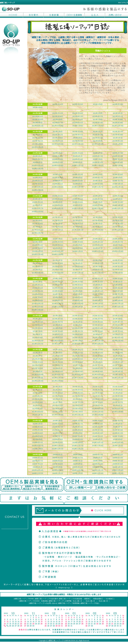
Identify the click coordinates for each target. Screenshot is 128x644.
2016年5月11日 (38, 245)
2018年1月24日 (78, 196)
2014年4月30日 (78, 288)
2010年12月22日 (78, 449)
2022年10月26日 (58, 126)
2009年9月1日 (38, 467)
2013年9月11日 (118, 334)
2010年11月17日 (78, 446)
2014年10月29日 (78, 304)
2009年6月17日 (38, 461)
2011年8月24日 (78, 405)
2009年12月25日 (118, 473)
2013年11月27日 (38, 344)
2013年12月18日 (78, 344)
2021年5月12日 (38, 138)
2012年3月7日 (38, 356)
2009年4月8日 (78, 455)
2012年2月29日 (118, 353)
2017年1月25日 (78, 217)
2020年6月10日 (58, 159)
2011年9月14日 (38, 409)
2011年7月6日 (58, 402)
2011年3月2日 (118, 390)
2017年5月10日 (118, 221)
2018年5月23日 (38, 202)
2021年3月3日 (38, 135)
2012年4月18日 (58, 359)
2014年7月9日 (78, 294)
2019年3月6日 (38, 178)
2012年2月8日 (58, 353)
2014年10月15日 (38, 304)
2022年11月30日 (98, 126)
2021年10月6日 (38, 144)
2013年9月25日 (58, 338)
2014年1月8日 (58, 279)
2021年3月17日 (58, 135)
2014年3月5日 (118, 282)
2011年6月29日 (38, 402)
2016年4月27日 (118, 242)
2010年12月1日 (118, 446)
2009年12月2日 (58, 473)
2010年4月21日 (58, 430)
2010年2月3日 (38, 424)
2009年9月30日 (98, 467)
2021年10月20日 (58, 144)
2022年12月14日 (118, 126)
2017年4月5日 (78, 221)
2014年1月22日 (98, 279)
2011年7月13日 (78, 402)
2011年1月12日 (78, 387)
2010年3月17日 (58, 427)
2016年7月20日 (38, 248)
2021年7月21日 (38, 141)
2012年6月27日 (58, 365)
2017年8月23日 (58, 227)
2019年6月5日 (58, 181)
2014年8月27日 (98, 297)
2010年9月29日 (58, 443)
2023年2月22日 (118, 104)
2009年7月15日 (118, 461)
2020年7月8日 (98, 159)
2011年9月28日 (58, 409)
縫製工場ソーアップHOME (13, 15)
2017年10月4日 (118, 227)
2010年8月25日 (78, 439)
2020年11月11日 (78, 166)
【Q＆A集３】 (103, 601)
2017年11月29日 (98, 230)
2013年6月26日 (118, 328)
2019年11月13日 (78, 187)
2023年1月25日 (78, 104)
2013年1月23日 (98, 316)
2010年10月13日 (98, 443)
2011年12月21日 (78, 415)
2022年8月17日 (58, 123)
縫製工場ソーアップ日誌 (90, 603)
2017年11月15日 (78, 230)
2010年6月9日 (78, 433)
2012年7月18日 (118, 365)
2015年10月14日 (38, 273)
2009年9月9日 (58, 467)
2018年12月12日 (118, 208)
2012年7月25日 (38, 368)
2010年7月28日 (118, 436)
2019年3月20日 (58, 178)
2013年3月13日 (38, 322)
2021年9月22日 (118, 141)
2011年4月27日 (78, 396)
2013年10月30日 (58, 341)
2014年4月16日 (38, 288)
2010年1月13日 (78, 421)
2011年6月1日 (58, 399)
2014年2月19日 (78, 282)
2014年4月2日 (98, 285)
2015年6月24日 (78, 267)
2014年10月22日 (58, 304)
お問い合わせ (115, 15)
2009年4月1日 (58, 455)
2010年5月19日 (118, 430)
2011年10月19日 (118, 409)
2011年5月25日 (38, 399)
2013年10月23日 (38, 341)
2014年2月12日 (58, 282)
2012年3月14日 (58, 356)
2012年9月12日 (58, 371)
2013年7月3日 (38, 331)
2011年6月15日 (98, 399)
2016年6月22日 (98, 245)
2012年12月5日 (98, 378)
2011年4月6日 (118, 393)
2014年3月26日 (78, 285)
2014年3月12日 (38, 285)
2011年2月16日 (78, 390)
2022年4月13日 (78, 116)
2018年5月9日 (118, 199)
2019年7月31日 (38, 184)
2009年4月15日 (98, 455)
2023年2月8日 (98, 104)
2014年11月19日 (38, 307)
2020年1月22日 (78, 153)
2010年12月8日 (38, 449)
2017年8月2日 (38, 227)
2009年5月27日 (78, 458)
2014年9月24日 (78, 300)
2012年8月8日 (78, 368)
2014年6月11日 (98, 291)
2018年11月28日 (98, 208)
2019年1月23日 (78, 174)
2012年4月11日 (38, 359)
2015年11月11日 (78, 273)
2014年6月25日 (38, 294)
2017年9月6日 (78, 227)
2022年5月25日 (38, 119)
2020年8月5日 (38, 162)
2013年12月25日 (98, 344)
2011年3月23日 (78, 393)
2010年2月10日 (58, 424)
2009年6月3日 (98, 458)
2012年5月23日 (58, 362)
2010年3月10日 (38, 427)
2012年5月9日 (118, 359)
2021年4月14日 (98, 135)
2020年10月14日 (38, 166)
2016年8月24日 (78, 248)
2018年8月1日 (38, 205)
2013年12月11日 (58, 344)
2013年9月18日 (38, 338)
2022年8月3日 (38, 123)
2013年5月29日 (38, 328)
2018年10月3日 (118, 205)
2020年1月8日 (58, 153)
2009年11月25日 (38, 473)
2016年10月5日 (38, 251)
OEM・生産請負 (74, 15)
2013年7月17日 (78, 331)
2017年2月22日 (118, 217)
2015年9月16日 (98, 270)
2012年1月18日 (98, 350)
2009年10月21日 (58, 470)
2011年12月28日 (98, 415)
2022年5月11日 (118, 116)
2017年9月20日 (98, 227)
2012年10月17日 (58, 375)
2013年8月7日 (38, 334)
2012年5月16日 (38, 362)
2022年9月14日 (98, 123)
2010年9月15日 (38, 443)
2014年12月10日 (98, 307)
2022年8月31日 (78, 123)
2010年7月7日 (58, 436)
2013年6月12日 (78, 328)
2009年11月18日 (118, 470)
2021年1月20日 (78, 132)
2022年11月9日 (78, 126)
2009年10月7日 (118, 467)
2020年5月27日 (38, 159)
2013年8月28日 (78, 334)
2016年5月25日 (58, 245)
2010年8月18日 (58, 439)
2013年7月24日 (98, 331)
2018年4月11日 (78, 199)
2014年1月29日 (118, 279)
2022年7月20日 (118, 119)
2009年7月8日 (98, 461)
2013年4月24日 (38, 325)
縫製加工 (88, 599)
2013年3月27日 (58, 322)
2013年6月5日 (58, 328)
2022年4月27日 (98, 116)
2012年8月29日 (118, 368)
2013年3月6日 (118, 319)
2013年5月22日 (118, 325)
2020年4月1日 (78, 156)
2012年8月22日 (98, 368)
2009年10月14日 (38, 470)
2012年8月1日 (58, 368)
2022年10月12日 (38, 126)
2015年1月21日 (78, 260)
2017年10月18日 (38, 230)
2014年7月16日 (98, 294)
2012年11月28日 (78, 378)
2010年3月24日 (78, 427)
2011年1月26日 (118, 387)
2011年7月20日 (98, 402)
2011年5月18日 (118, 396)
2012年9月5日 (38, 371)
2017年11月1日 (58, 230)
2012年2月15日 (78, 353)
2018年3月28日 (58, 199)
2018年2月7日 (98, 196)
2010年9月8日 (118, 439)
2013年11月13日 (98, 341)
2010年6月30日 (38, 436)
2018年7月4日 (98, 202)
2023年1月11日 (58, 104)
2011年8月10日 (58, 405)
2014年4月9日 (118, 285)
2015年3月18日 (58, 263)
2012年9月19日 (78, 371)
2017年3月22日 (58, 221)
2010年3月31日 (98, 427)
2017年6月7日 (58, 224)
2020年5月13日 (118, 156)
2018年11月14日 (78, 208)
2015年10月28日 (58, 273)
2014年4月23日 (58, 288)
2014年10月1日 (98, 300)
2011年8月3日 (38, 405)
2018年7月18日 (118, 202)
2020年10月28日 (58, 166)
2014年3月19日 (58, 285)
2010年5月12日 (98, 430)
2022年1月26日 (78, 113)
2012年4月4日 (118, 356)
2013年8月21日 (58, 334)
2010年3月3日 (118, 424)
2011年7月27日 (118, 402)
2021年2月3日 (98, 132)
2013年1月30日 (118, 316)
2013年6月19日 (98, 328)
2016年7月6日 (118, 245)
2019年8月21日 (58, 184)
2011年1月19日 (98, 387)
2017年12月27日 (38, 233)
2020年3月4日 (38, 156)
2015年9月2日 (78, 270)
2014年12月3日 (78, 307)
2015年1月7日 (58, 260)
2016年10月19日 (58, 251)
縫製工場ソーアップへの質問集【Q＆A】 (95, 15)
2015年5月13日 (118, 263)
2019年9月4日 (78, 184)
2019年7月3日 (98, 181)
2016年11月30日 (118, 251)
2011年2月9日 (58, 390)
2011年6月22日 (118, 399)
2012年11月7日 (118, 375)
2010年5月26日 (38, 433)
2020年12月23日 (38, 169)
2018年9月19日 (98, 205)
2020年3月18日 (58, 156)
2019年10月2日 (118, 184)
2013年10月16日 (118, 338)
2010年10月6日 (78, 443)
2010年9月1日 (98, 439)
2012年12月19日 (38, 381)
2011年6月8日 (78, 399)
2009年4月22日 (118, 455)
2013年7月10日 (58, 331)
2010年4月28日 (78, 430)
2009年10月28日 (78, 470)
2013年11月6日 (78, 341)
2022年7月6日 (98, 119)
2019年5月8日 (118, 178)
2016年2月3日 (98, 239)
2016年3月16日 (58, 242)
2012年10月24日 (78, 375)
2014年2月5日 (38, 282)
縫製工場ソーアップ (56, 640)
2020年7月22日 (118, 159)
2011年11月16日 (98, 412)
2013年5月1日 (58, 325)
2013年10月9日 (98, 338)
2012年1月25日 (118, 350)
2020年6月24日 (78, 159)
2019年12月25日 (38, 190)
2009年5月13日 (38, 458)
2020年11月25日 (98, 166)
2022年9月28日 (118, 123)
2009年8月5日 (78, 464)
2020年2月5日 (98, 153)
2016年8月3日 (58, 248)
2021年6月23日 (98, 138)
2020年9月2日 (78, 162)
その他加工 (110, 599)
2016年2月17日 (118, 239)
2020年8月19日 (58, 162)
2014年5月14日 (118, 288)
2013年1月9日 (58, 316)
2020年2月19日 (118, 153)
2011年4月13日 (38, 396)
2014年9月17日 (58, 300)
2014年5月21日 (38, 291)
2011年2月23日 (98, 390)
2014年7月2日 (58, 294)
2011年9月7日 (118, 405)
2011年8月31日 (98, 405)
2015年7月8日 (98, 267)
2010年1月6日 (58, 421)
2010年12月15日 (58, 449)
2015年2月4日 (98, 260)
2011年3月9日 (38, 393)
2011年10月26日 (38, 412)
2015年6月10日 (58, 267)
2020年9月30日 (118, 162)
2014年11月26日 (58, 307)
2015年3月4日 (38, 263)
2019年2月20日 (118, 174)
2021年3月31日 (78, 135)
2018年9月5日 (78, 205)
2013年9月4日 (98, 334)
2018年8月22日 (58, 205)
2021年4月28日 (118, 135)
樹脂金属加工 (98, 599)
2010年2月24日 (98, 424)
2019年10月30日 (58, 187)
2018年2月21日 (118, 196)
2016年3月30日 (78, 242)
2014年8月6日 (58, 297)
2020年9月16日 (98, 162)
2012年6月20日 (38, 365)
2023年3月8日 (38, 107)
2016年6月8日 (78, 245)
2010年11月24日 (98, 446)
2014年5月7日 (98, 288)
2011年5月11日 (98, 396)
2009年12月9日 (78, 473)
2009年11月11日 (98, 470)
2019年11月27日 (98, 187)
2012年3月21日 (78, 356)
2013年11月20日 (118, 341)
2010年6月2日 (58, 433)
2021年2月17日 (118, 132)
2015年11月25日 (98, 273)
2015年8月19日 (58, 270)
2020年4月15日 (98, 156)
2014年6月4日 (78, 291)
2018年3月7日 (38, 199)
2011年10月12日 (98, 409)
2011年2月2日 (38, 390)
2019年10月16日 (38, 187)
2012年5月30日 (78, 362)
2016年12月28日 (58, 254)
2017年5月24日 (38, 224)
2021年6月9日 (78, 138)
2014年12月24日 (38, 310)
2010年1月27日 (118, 421)
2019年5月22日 (38, 181)
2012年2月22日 (98, 353)
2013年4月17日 (118, 322)
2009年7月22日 (38, 464)
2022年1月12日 (58, 113)
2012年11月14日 (38, 378)
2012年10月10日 (38, 375)
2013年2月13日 (58, 319)
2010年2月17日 (78, 424)
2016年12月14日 (38, 254)
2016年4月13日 (98, 242)
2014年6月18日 (118, 291)
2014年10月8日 (118, 300)
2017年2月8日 (98, 217)
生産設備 (54, 15)
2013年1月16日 (78, 316)
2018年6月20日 (78, 202)
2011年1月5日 (58, 387)
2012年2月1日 (38, 353)
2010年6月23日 (118, 433)
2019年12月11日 (118, 187)
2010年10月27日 (38, 446)
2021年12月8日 (118, 144)
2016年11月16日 (98, 251)
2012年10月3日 (118, 371)
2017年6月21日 (78, 224)
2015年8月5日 (38, 270)
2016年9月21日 (118, 248)
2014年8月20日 (78, 297)
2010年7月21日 (98, 436)
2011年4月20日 (58, 396)
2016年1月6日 (58, 239)
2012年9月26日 (98, 371)
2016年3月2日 (38, 242)
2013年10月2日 (78, 338)
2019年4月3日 (78, 178)
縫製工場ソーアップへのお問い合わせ (43, 603)
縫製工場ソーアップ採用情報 (69, 603)
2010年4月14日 (38, 430)
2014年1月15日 (78, 279)
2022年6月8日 (58, 119)
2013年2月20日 (78, 319)
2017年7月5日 (98, 224)
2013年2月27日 (98, 319)
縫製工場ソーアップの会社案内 (46, 599)
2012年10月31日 (98, 375)
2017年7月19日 (118, 224)
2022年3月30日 (58, 116)
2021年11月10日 (78, 144)
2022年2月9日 (98, 113)
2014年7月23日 (118, 294)
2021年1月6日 (58, 132)
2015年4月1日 (78, 263)
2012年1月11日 (78, 350)
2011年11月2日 (58, 412)
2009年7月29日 (58, 464)
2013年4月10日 (98, 322)
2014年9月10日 (38, 300)
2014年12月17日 (118, 307)
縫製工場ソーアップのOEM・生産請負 (34, 601)
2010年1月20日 (98, 421)
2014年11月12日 (118, 304)
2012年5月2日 (98, 359)
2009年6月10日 (118, 458)
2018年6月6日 (58, 202)
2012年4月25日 (78, 359)
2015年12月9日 (118, 273)
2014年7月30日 (38, 297)
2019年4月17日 (98, 178)
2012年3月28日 (98, 356)
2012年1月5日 (58, 350)
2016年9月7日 (98, 248)
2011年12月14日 (58, 415)
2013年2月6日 (38, 319)
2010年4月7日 (118, 427)
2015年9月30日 (118, 270)
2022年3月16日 (38, 116)
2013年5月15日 (98, 325)
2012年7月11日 (98, 365)
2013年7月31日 (118, 331)
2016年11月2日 (78, 251)
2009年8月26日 (118, 464)
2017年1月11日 (58, 217)
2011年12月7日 (38, 415)
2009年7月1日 (78, 461)
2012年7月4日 (78, 365)
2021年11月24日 (98, 144)
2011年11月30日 (118, 412)
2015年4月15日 (98, 263)
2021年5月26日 (58, 138)
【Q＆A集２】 (90, 601)
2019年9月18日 (98, 184)
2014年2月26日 (98, 282)
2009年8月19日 (98, 464)
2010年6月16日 (98, 433)
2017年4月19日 (98, 221)
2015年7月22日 (118, 267)
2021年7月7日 (118, 138)
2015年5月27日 (38, 267)
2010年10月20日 (118, 443)
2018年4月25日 (98, 199)
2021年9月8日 (98, 141)
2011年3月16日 (58, 393)
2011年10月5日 (78, 409)
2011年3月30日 (98, 393)
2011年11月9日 (78, 412)
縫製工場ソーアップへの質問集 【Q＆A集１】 (66, 601)
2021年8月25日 (78, 141)
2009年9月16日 (78, 467)
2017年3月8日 (38, 221)
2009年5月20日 (58, 458)
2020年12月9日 (118, 166)
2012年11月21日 (58, 378)
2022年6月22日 (78, 119)
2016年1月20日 (78, 239)
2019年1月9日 (58, 174)
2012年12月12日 (118, 378)
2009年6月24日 (58, 461)
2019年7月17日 (118, 181)
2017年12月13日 (118, 230)
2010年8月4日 (38, 439)
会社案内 (33, 15)
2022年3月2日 (118, 113)
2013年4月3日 (78, 322)
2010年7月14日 (78, 436)
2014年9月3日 (118, 297)
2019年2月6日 (98, 174)
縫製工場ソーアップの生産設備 (70, 599)
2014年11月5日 (98, 304)
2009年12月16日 (98, 473)
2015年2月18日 (118, 260)
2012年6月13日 (118, 362)
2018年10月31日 (58, 208)
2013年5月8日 (78, 325)
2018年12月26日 (38, 212)
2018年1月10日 (58, 196)
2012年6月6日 (98, 362)
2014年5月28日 (58, 291)
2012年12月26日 (58, 381)
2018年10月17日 (38, 208)
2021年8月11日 (58, 141)
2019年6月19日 (78, 181)
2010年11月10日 (58, 446)
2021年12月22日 (38, 147)
